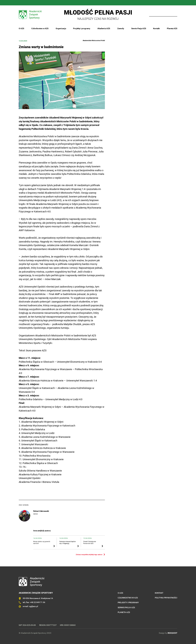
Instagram (24, 3)
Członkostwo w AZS (40, 28)
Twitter (35, 3)
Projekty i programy (82, 28)
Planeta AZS (172, 28)
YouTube (40, 3)
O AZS (21, 28)
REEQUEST (172, 633)
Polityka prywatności (166, 598)
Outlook (46, 3)
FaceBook (19, 3)
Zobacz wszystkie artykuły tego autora (89, 554)
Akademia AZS (104, 28)
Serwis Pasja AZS (139, 28)
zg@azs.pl (34, 606)
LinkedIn (29, 3)
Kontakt (156, 28)
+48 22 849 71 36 (38, 602)
